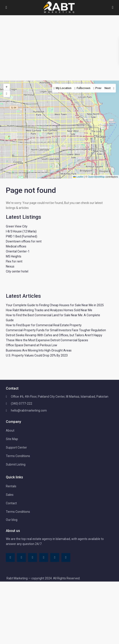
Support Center (16, 447)
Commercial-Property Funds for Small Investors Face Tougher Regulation (56, 330)
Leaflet (78, 177)
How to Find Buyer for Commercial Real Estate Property (44, 325)
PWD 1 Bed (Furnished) (22, 236)
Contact (11, 503)
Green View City (17, 226)
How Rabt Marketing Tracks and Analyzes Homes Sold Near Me (49, 310)
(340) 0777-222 (22, 404)
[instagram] (66, 557)
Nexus (10, 266)
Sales (10, 495)
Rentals (11, 486)
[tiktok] (21, 557)
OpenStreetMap (96, 177)
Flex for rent (14, 261)
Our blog (12, 520)
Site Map (12, 439)
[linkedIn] (33, 557)
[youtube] (55, 557)
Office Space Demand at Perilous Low (32, 345)
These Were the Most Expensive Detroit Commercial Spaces (47, 340)
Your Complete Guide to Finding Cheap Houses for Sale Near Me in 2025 (55, 305)
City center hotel (17, 271)
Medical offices (16, 246)
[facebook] (10, 557)
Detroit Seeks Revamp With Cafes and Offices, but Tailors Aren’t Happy (54, 335)
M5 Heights (14, 256)
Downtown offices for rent (24, 241)
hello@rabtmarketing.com (29, 410)
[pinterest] (44, 557)
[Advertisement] (59, 48)
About (10, 430)
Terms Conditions (18, 456)
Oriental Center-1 (18, 251)
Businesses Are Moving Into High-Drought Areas (39, 350)
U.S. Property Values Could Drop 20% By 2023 (37, 355)
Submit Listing (16, 464)
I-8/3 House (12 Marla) (21, 231)
